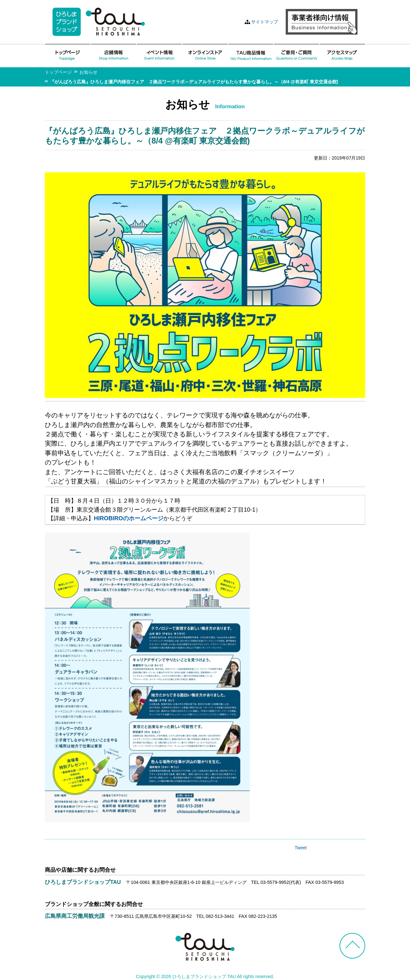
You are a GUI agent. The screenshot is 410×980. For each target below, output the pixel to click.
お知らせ (88, 72)
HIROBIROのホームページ (129, 518)
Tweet (301, 848)
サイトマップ (265, 22)
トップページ (58, 72)
